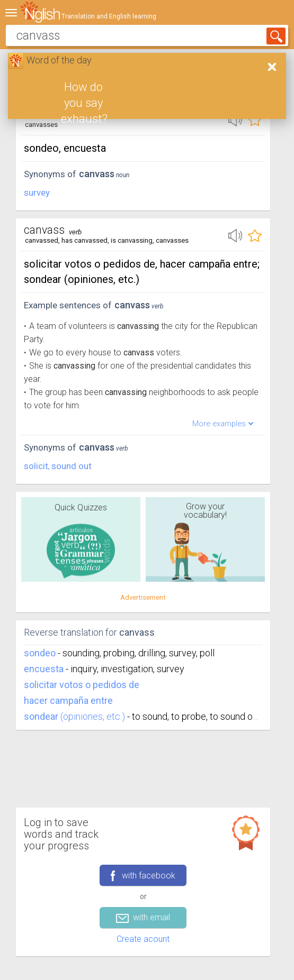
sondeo (40, 653)
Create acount (143, 939)
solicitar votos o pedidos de (82, 685)
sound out (72, 466)
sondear (41, 716)
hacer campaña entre (68, 700)
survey (37, 193)
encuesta (44, 669)
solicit (36, 466)
